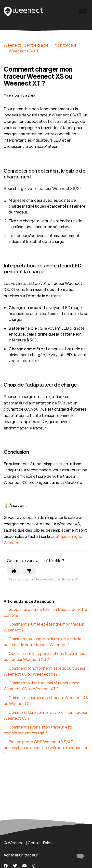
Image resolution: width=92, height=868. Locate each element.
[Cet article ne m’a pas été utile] (29, 571)
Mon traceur (65, 45)
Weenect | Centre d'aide (26, 45)
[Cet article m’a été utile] (14, 571)
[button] (83, 11)
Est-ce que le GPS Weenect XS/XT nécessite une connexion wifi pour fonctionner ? (46, 748)
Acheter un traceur (21, 855)
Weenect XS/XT (24, 51)
